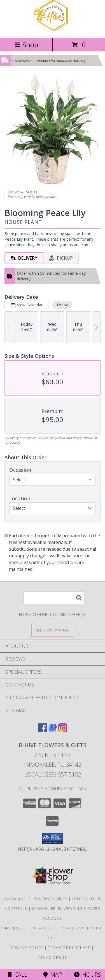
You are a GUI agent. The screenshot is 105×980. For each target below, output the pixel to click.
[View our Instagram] (63, 731)
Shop (26, 45)
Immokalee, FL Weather (27, 928)
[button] (53, 839)
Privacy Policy (27, 948)
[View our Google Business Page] (53, 731)
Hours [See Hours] (88, 975)
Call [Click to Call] (17, 975)
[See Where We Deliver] (53, 630)
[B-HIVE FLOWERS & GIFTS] (53, 30)
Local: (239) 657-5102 (53, 774)
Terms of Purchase (69, 948)
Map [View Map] (53, 975)
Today (62, 305)
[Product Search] (54, 598)
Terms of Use (53, 957)
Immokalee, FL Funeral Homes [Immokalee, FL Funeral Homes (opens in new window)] (35, 899)
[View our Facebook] (43, 731)
